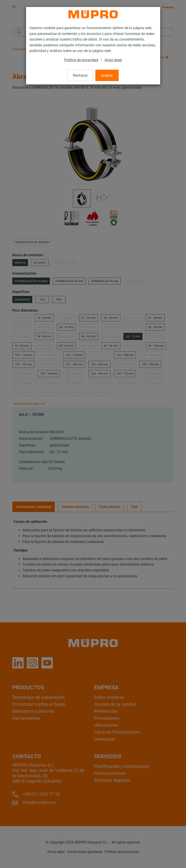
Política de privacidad (81, 60)
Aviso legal (113, 60)
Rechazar (80, 75)
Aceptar (107, 75)
